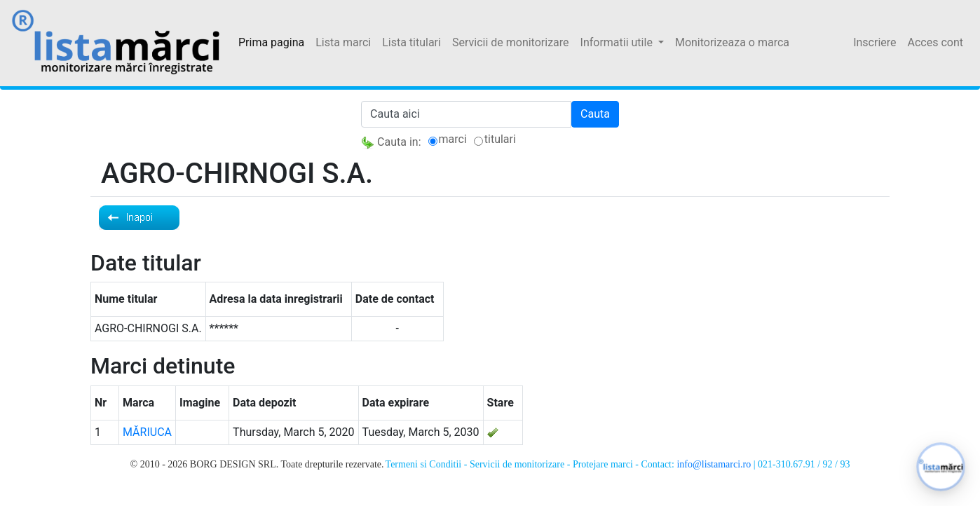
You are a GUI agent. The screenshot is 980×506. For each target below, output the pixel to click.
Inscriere (874, 42)
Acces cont (935, 42)
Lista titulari (411, 42)
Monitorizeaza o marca (732, 42)
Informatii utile (618, 42)
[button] (941, 467)
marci (453, 139)
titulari (500, 139)
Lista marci (343, 42)
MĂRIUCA (147, 432)
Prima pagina (271, 42)
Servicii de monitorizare (511, 42)
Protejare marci (603, 464)
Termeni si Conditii (424, 464)
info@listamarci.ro (714, 464)
